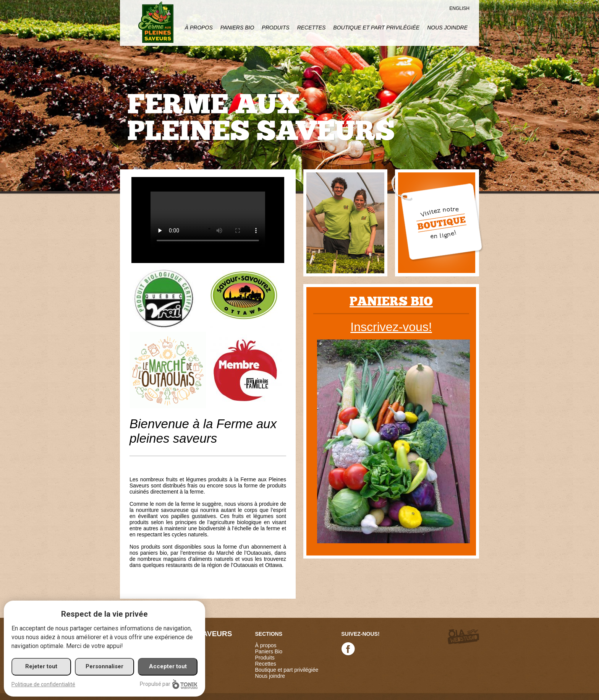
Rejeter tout (41, 666)
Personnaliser (104, 666)
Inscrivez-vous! (391, 327)
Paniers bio (391, 301)
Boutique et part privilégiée (376, 28)
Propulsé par (169, 684)
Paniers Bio (237, 28)
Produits (275, 28)
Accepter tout (168, 666)
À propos (199, 28)
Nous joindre (447, 28)
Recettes (312, 28)
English (459, 8)
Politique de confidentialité (43, 684)
